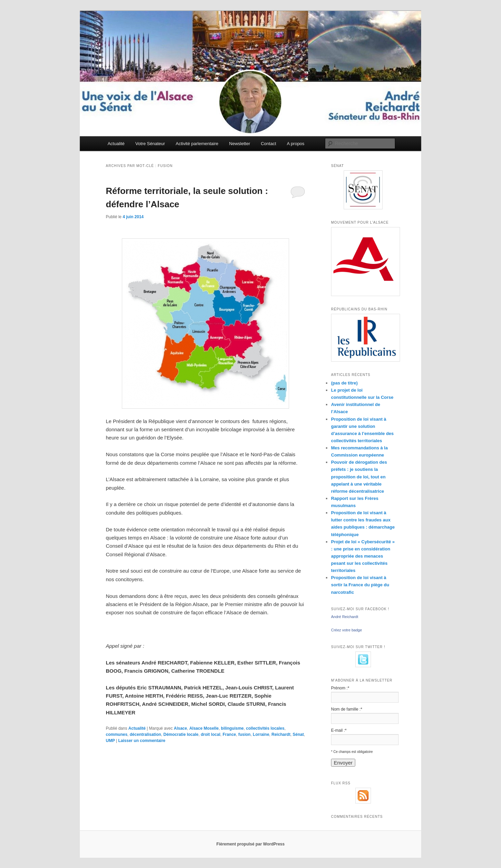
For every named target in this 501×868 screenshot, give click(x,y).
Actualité (116, 144)
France (229, 734)
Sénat (298, 734)
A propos (296, 144)
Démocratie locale (181, 734)
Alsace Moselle (204, 728)
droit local (210, 734)
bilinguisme (232, 728)
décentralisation (145, 734)
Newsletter (239, 144)
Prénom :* (340, 688)
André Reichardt (345, 617)
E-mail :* (339, 730)
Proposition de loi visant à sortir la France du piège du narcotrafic (360, 585)
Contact (268, 144)
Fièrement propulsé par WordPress (250, 844)
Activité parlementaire (197, 144)
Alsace (180, 728)
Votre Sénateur (150, 144)
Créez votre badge (347, 630)
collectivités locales (265, 728)
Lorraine (261, 734)
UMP (110, 741)
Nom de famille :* (347, 709)
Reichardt (281, 734)
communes (117, 734)
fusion (244, 734)
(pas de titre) (344, 383)
